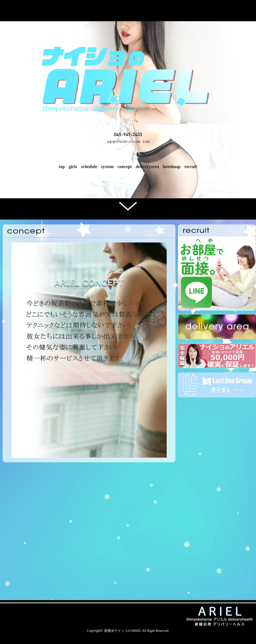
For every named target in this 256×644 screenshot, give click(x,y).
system (107, 167)
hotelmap (172, 167)
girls (73, 167)
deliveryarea (147, 167)
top (62, 167)
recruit (191, 167)
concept (125, 167)
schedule (89, 167)
